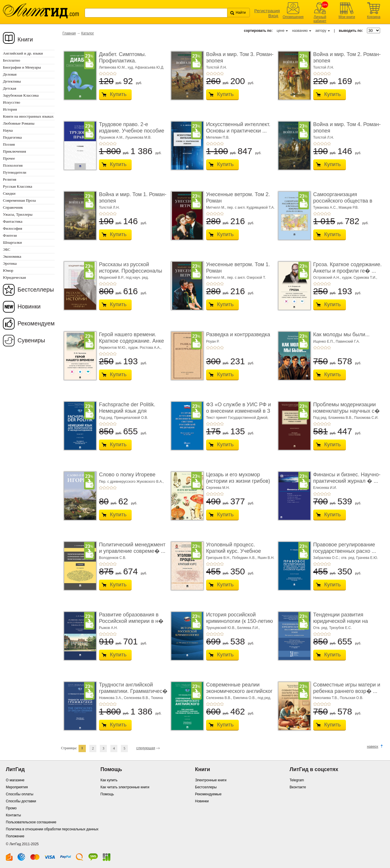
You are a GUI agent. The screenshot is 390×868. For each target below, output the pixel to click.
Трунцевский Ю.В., (222, 628)
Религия (10, 179)
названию (300, 31)
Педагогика (12, 137)
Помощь (107, 794)
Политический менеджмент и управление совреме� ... (132, 548)
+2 (104, 74)
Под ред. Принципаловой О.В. (123, 418)
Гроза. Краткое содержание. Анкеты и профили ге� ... (348, 268)
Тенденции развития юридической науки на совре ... (341, 621)
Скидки (9, 193)
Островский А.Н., (328, 278)
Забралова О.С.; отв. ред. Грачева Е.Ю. (346, 558)
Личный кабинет (320, 19)
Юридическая (14, 277)
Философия (13, 228)
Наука (8, 130)
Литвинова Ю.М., (113, 67)
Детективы (12, 81)
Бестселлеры (36, 290)
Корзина (374, 17)
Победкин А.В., (245, 558)
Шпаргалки (12, 242)
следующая (146, 748)
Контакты (13, 815)
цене (281, 31)
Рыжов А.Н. (108, 628)
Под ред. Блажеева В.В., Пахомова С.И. (346, 418)
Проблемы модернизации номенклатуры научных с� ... (347, 411)
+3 (108, 74)
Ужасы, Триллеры (18, 214)
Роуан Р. (213, 341)
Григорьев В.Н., (219, 558)
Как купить (109, 780)
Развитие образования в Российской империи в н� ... (131, 621)
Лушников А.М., (112, 137)
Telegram (297, 780)
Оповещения (293, 17)
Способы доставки (21, 801)
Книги (25, 39)
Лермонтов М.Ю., (114, 348)
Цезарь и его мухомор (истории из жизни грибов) (238, 478)
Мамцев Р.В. (349, 208)
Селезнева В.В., (137, 698)
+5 (115, 74)
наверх (373, 747)
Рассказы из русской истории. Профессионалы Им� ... (130, 271)
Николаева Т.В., (327, 698)
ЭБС (7, 249)
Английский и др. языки (23, 53)
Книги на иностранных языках (28, 116)
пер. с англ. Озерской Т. (246, 278)
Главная (69, 33)
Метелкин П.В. (218, 137)
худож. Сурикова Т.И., (359, 278)
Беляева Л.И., (249, 628)
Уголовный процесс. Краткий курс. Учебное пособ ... (234, 551)
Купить (118, 94)
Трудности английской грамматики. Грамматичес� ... (133, 691)
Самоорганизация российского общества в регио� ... (343, 201)
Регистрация (267, 11)
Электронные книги (211, 780)
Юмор (8, 270)
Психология (13, 165)
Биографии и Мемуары (22, 67)
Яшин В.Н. (266, 558)
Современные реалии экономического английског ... (239, 691)
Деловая (10, 74)
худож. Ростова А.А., (145, 348)
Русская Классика (18, 186)
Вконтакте (298, 787)
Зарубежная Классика (21, 95)
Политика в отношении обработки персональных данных (52, 829)
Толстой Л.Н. (216, 67)
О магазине (15, 780)
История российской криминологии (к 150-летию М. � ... (240, 621)
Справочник (13, 207)
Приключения (14, 151)
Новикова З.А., (111, 698)
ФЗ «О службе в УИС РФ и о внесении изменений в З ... (238, 411)
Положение (15, 836)
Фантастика (13, 221)
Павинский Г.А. (348, 341)
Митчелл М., (217, 208)
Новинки (29, 306)
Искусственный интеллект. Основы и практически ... (238, 128)
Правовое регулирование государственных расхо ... (345, 548)
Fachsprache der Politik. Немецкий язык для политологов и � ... (127, 411)
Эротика (10, 263)
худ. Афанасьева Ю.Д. (146, 67)
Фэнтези (10, 235)
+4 (111, 74)
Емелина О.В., (246, 698)
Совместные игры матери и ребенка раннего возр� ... (347, 688)
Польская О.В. (351, 698)
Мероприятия (17, 787)
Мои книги (347, 17)
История (10, 109)
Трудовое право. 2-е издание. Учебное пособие (132, 128)
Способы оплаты (20, 794)
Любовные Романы (19, 123)
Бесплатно (12, 60)
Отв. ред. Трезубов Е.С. (332, 628)
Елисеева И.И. (325, 488)
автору (321, 31)
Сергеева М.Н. (218, 488)
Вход (273, 16)
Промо (11, 808)
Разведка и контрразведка (238, 334)
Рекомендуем (36, 323)
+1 (101, 74)
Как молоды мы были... (341, 334)
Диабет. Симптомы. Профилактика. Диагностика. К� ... (123, 61)
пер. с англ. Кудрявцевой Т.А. (251, 208)
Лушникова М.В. (138, 137)
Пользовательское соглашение (31, 822)
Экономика (12, 256)
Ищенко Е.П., (324, 341)
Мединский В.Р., (112, 278)
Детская (9, 88)
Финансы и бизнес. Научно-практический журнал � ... (347, 478)
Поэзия (9, 144)
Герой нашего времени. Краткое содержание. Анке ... (132, 341)
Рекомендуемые (208, 794)
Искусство (12, 102)
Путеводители (15, 172)
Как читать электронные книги (125, 787)
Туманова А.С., (326, 208)
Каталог (88, 33)
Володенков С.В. (113, 558)
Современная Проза (19, 200)
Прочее (9, 158)
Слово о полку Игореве (127, 475)
